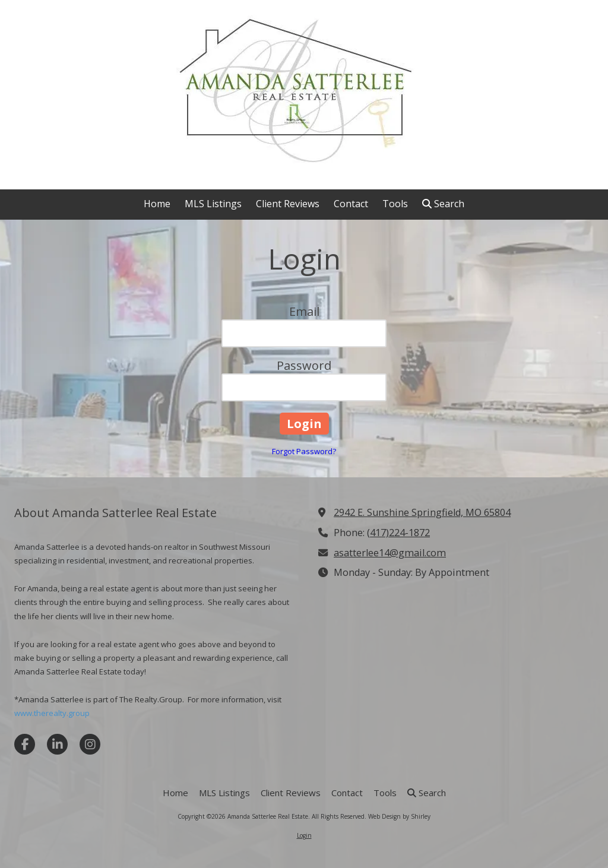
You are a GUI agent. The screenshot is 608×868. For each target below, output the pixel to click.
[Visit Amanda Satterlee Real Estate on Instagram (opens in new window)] (90, 744)
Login (304, 835)
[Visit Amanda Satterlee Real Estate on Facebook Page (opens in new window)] (25, 744)
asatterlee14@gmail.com (390, 553)
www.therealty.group (52, 713)
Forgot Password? (304, 451)
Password (304, 365)
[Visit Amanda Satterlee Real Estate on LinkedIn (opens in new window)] (57, 744)
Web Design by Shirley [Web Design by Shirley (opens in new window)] (399, 816)
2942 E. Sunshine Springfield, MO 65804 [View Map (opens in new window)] (422, 512)
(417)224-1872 (398, 533)
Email (304, 311)
